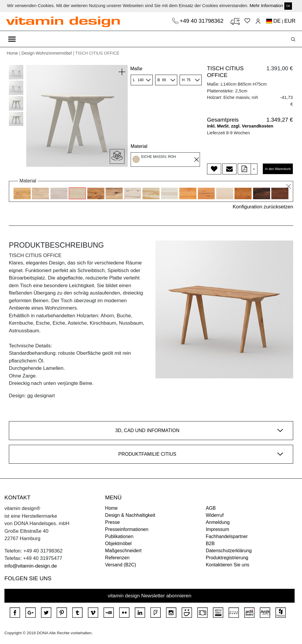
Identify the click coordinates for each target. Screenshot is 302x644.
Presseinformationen (127, 529)
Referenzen (117, 558)
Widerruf (215, 515)
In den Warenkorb (278, 169)
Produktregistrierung (227, 558)
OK (288, 6)
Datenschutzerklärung (229, 551)
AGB (211, 508)
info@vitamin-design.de (31, 566)
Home (12, 53)
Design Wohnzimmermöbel (47, 53)
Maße (136, 69)
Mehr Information (266, 5)
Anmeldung (218, 522)
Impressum (218, 529)
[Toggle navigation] (12, 39)
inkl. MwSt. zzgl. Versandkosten (240, 126)
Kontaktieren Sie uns (228, 565)
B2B (210, 544)
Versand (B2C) (120, 565)
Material (139, 146)
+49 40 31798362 (202, 21)
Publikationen (119, 536)
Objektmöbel (118, 544)
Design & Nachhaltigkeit (130, 515)
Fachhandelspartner (227, 536)
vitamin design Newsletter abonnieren (150, 596)
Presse (112, 522)
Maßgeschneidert (123, 551)
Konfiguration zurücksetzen (263, 207)
